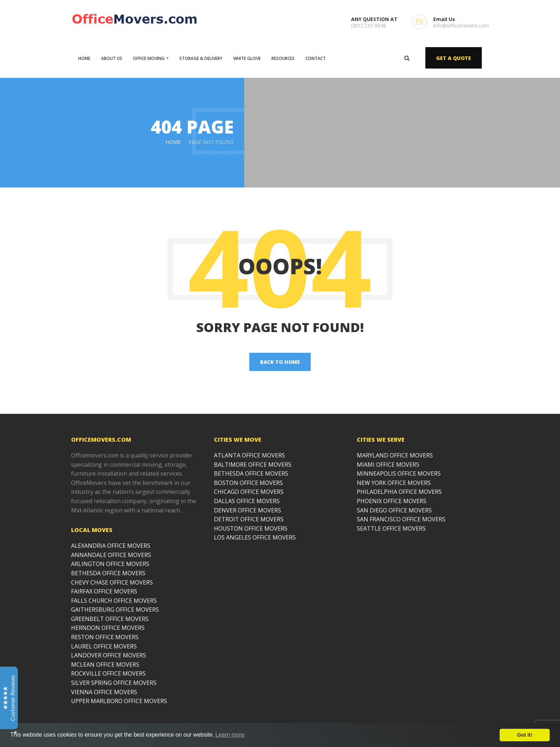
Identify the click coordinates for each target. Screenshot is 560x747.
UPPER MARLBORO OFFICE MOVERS (119, 701)
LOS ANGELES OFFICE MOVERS (255, 537)
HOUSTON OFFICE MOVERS (251, 528)
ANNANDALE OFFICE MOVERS (111, 555)
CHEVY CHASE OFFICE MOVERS (112, 582)
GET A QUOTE (454, 58)
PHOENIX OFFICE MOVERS (392, 501)
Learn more (230, 735)
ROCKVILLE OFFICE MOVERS (108, 673)
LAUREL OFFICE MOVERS (104, 646)
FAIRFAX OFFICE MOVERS (104, 591)
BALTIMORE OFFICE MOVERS (253, 465)
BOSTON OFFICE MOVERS (248, 483)
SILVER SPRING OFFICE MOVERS (114, 683)
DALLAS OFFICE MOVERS (247, 501)
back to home (280, 362)
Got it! (525, 735)
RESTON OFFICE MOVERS (105, 637)
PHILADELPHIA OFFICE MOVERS (399, 492)
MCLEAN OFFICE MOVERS (105, 665)
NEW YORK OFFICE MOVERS (394, 483)
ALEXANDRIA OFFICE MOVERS (111, 546)
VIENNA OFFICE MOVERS (104, 692)
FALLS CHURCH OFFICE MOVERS (114, 601)
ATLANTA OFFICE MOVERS (249, 455)
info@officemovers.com (461, 26)
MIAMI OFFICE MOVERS (388, 465)
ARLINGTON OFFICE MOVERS (110, 564)
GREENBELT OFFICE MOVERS (110, 619)
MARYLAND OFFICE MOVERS (395, 455)
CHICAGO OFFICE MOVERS (249, 492)
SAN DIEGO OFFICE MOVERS (394, 510)
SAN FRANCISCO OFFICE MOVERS (401, 519)
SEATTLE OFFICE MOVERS (391, 528)
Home (173, 142)
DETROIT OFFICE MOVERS (249, 519)
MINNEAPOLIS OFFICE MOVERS (399, 473)
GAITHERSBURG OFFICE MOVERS (115, 610)
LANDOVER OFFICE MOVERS (109, 655)
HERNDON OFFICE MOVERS (108, 628)
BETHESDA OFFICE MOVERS (108, 573)
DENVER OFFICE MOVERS (247, 510)
